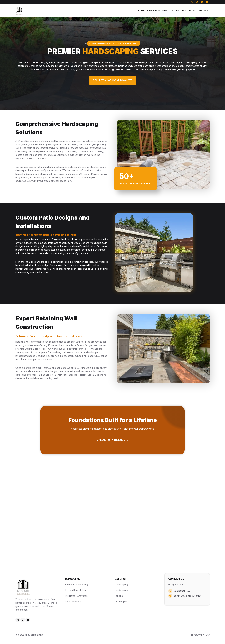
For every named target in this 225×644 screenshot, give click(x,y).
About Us (168, 11)
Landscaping (121, 584)
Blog (192, 11)
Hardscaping (121, 590)
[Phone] (202, 2)
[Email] (207, 2)
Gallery (181, 11)
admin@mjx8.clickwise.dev (188, 596)
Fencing (119, 596)
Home (141, 11)
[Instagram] (192, 2)
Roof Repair (121, 602)
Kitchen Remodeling (75, 590)
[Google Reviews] (197, 2)
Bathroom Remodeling (77, 584)
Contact (203, 11)
